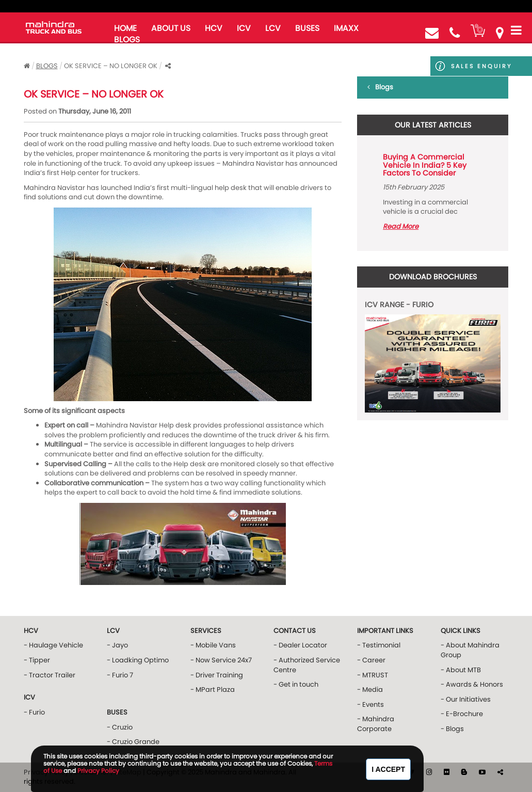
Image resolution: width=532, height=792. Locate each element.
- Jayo (117, 645)
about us (171, 28)
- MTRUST (373, 675)
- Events (370, 704)
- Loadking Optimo (138, 660)
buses (307, 28)
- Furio (34, 712)
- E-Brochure (462, 714)
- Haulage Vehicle (53, 645)
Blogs (47, 66)
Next (500, 193)
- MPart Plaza (213, 690)
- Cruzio (120, 727)
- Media (370, 690)
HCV (214, 28)
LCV (273, 28)
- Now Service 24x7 (221, 660)
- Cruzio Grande (133, 742)
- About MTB (461, 670)
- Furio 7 (120, 675)
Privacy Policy (98, 771)
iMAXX (346, 28)
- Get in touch (296, 684)
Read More (401, 226)
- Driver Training (217, 675)
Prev (365, 193)
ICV (244, 28)
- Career (371, 660)
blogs (127, 39)
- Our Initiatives (466, 699)
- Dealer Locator (300, 645)
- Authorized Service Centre (307, 665)
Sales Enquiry (479, 66)
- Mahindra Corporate (376, 724)
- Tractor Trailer (50, 675)
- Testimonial (379, 645)
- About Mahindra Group (470, 650)
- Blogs (452, 729)
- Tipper (37, 660)
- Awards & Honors (472, 684)
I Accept (388, 769)
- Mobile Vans (213, 645)
